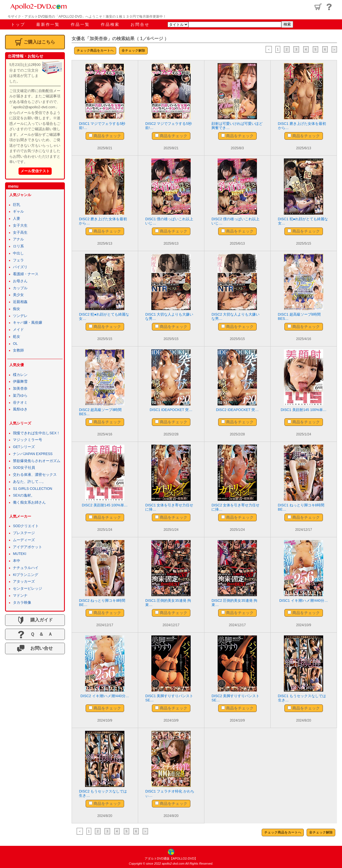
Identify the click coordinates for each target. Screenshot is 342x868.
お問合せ (140, 24)
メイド (18, 330)
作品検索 (110, 24)
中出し (18, 253)
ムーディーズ (24, 540)
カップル (20, 288)
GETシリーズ (24, 447)
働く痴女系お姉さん (29, 502)
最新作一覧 (48, 24)
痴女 (17, 309)
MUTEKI (20, 554)
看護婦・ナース (26, 274)
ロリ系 (18, 246)
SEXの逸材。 (24, 495)
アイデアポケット (28, 547)
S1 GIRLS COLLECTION (33, 489)
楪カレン (20, 375)
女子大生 (20, 226)
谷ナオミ (20, 403)
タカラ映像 (22, 603)
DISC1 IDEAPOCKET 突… (171, 410)
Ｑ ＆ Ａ (35, 635)
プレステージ (24, 533)
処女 (17, 337)
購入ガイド (35, 620)
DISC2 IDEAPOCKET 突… (237, 410)
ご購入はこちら (35, 42)
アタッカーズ (24, 582)
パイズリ (20, 267)
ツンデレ (20, 316)
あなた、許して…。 (29, 482)
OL (15, 344)
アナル (18, 239)
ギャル (18, 212)
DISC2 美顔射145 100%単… (105, 505)
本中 (17, 561)
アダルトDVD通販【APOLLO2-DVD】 (171, 858)
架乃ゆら (20, 396)
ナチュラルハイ (26, 568)
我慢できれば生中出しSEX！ (37, 433)
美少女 (18, 295)
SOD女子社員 (24, 468)
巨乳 (17, 205)
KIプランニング (26, 575)
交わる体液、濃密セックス (35, 475)
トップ (18, 24)
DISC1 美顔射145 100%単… (303, 410)
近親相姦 (20, 302)
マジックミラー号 (28, 440)
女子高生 (20, 233)
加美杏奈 (20, 389)
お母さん (20, 281)
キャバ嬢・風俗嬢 (28, 323)
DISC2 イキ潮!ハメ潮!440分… (105, 696)
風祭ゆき (20, 409)
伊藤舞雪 (20, 382)
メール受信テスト (35, 171)
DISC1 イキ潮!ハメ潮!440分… (304, 601)
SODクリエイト (26, 526)
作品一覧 (80, 24)
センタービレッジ (28, 589)
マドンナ (20, 596)
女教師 (18, 350)
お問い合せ (35, 649)
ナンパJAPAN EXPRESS (33, 454)
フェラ (18, 260)
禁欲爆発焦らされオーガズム (37, 461)
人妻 (17, 219)
